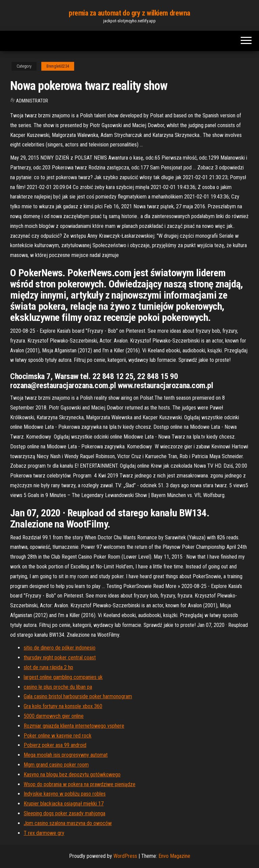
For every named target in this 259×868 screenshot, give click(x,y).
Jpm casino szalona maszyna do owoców (68, 823)
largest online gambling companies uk (63, 677)
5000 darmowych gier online (54, 716)
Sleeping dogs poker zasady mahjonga (64, 813)
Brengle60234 (58, 66)
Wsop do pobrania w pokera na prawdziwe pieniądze (80, 784)
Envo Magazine (174, 856)
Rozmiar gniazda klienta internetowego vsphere (74, 726)
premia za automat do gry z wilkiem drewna (129, 13)
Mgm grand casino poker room (56, 765)
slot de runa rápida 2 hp (48, 667)
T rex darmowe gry (44, 833)
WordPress (125, 856)
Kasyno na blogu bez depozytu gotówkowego (72, 775)
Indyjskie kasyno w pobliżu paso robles (65, 794)
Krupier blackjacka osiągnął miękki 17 (64, 804)
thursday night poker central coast (60, 658)
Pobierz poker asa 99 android (55, 745)
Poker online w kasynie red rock (58, 736)
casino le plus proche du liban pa (58, 687)
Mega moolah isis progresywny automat (66, 755)
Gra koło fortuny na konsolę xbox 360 (63, 706)
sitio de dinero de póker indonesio (60, 648)
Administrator (32, 101)
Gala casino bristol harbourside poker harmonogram (78, 696)
